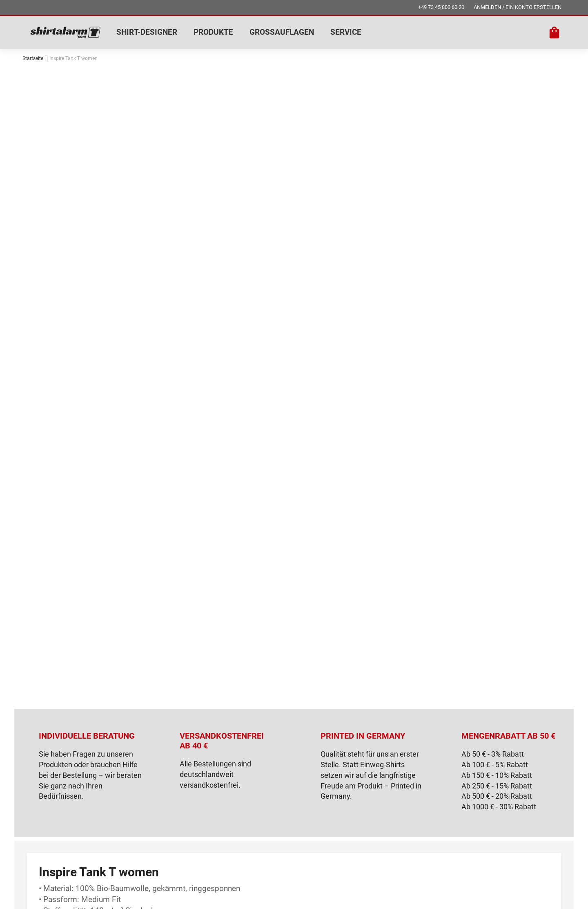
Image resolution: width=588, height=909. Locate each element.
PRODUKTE (213, 32)
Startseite (33, 58)
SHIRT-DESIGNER (147, 32)
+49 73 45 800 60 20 (441, 7)
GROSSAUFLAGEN (282, 32)
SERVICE (346, 32)
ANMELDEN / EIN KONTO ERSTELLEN (518, 7)
